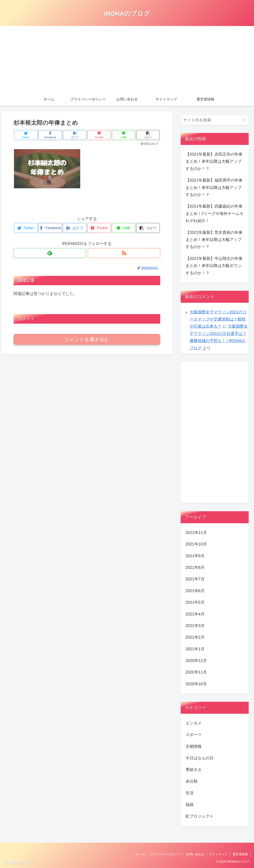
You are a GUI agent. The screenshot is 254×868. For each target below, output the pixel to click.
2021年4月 (195, 614)
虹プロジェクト (200, 816)
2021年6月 (195, 591)
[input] (215, 120)
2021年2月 (195, 637)
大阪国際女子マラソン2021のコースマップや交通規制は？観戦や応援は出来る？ (218, 319)
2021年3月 (195, 626)
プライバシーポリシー (166, 854)
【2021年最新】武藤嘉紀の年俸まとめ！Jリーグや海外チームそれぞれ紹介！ (215, 213)
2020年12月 (196, 661)
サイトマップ (218, 854)
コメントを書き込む (87, 339)
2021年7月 (195, 579)
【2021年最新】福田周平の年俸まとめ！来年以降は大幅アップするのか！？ (214, 187)
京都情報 (194, 746)
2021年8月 (195, 567)
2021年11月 (196, 533)
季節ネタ (194, 770)
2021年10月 (196, 544)
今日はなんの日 (200, 758)
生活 (190, 793)
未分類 (192, 781)
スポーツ (194, 735)
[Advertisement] (127, 59)
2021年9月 (195, 556)
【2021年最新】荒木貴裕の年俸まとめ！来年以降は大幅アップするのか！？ (214, 240)
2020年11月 (196, 672)
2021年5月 (195, 602)
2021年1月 (195, 649)
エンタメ (194, 723)
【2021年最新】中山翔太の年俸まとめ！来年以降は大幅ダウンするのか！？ (214, 266)
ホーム (141, 854)
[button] (244, 120)
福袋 (190, 805)
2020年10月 (196, 684)
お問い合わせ (195, 854)
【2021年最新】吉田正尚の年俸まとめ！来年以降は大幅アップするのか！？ (214, 161)
